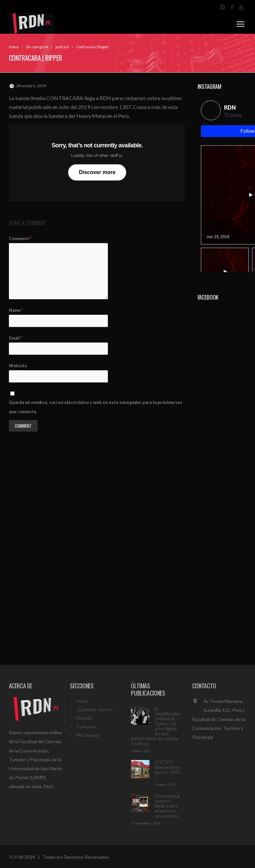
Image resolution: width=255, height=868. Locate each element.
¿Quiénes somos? (95, 709)
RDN (14, 857)
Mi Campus (88, 735)
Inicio (82, 701)
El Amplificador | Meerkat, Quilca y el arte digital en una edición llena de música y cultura (156, 726)
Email (16, 338)
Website (18, 366)
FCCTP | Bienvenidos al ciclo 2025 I (167, 770)
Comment (20, 238)
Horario (84, 718)
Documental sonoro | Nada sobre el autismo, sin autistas (167, 806)
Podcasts (86, 726)
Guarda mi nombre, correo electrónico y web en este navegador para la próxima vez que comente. (96, 407)
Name (16, 310)
